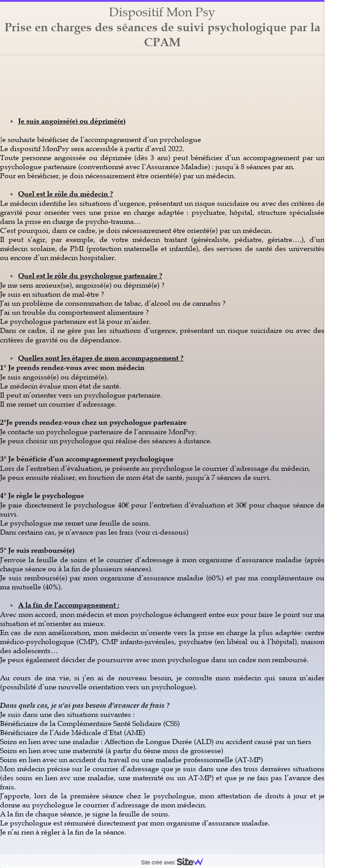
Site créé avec (176, 863)
